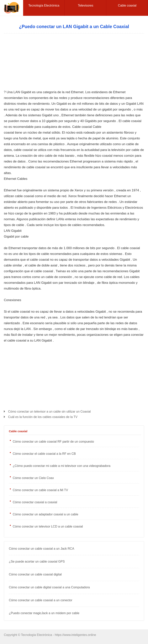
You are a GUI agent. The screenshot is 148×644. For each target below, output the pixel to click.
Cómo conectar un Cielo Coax (33, 478)
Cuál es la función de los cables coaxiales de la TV (43, 417)
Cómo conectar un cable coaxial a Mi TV (40, 490)
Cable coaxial (18, 431)
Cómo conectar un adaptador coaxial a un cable (45, 514)
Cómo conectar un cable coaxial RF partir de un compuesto (53, 442)
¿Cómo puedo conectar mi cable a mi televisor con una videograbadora (62, 466)
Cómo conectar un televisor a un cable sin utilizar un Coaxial (49, 412)
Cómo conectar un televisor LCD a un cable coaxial (48, 526)
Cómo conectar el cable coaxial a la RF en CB (44, 454)
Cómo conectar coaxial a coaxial (35, 502)
